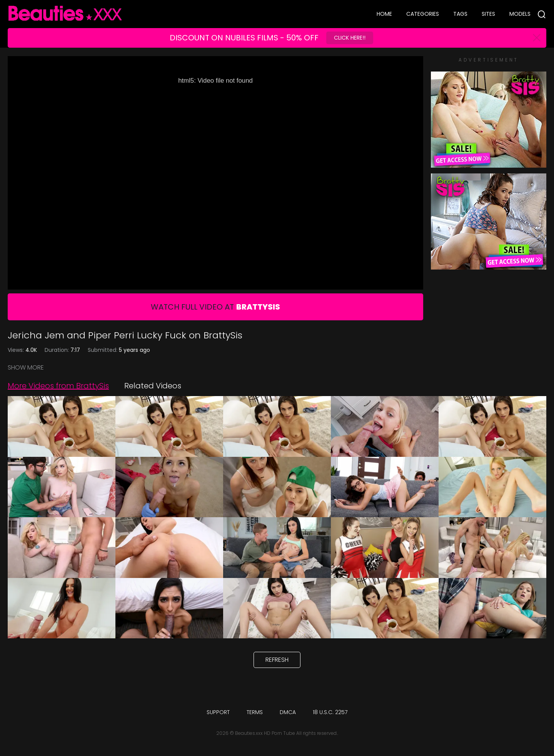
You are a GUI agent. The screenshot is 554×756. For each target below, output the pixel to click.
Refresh (277, 660)
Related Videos (153, 386)
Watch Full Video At (215, 307)
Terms (255, 712)
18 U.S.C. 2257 (330, 712)
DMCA (288, 712)
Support (218, 712)
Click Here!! (350, 38)
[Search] (542, 14)
